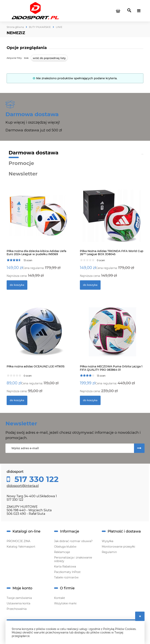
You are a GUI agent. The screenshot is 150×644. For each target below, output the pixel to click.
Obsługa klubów (65, 547)
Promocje (21, 163)
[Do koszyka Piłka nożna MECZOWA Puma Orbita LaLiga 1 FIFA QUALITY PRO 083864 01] (90, 400)
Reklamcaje (62, 552)
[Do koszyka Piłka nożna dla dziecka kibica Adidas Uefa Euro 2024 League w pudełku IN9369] (17, 285)
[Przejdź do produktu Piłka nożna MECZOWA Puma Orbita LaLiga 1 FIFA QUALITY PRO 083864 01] (112, 335)
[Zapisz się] (139, 448)
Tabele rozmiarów (66, 577)
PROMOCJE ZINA (18, 541)
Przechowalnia (17, 609)
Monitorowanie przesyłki (118, 547)
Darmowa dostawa (33, 153)
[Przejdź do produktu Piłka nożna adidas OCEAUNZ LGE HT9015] (38, 335)
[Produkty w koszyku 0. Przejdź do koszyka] (118, 11)
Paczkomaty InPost (67, 572)
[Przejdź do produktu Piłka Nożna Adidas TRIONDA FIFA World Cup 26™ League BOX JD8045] (112, 220)
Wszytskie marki (65, 603)
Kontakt (60, 598)
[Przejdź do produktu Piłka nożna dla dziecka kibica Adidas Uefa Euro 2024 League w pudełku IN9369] (38, 220)
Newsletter (23, 174)
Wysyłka (108, 541)
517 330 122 (35, 479)
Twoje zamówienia (19, 598)
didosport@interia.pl (23, 486)
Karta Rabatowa (65, 567)
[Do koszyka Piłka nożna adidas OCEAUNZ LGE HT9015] (17, 400)
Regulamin (109, 552)
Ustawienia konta (18, 603)
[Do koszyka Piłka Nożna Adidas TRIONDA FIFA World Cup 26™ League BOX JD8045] (90, 285)
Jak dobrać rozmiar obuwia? (73, 541)
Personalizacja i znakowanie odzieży (73, 559)
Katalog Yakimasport (21, 547)
